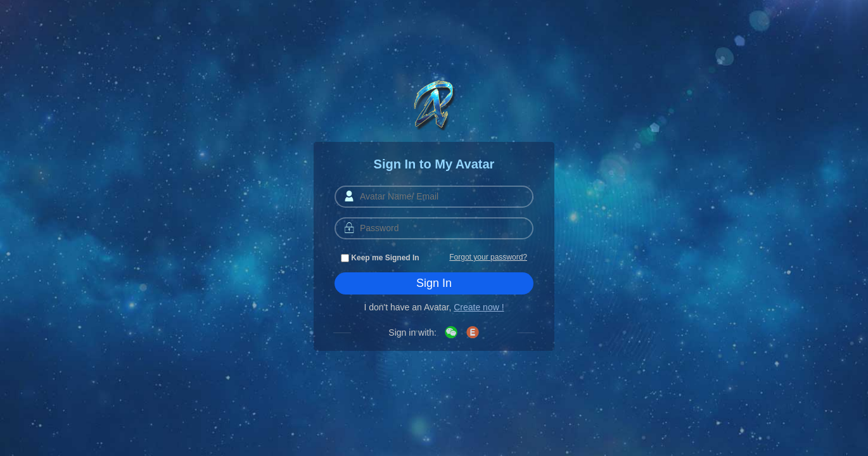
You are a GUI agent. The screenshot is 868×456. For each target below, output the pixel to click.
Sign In (434, 283)
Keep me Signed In (380, 258)
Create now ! (479, 307)
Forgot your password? (488, 257)
